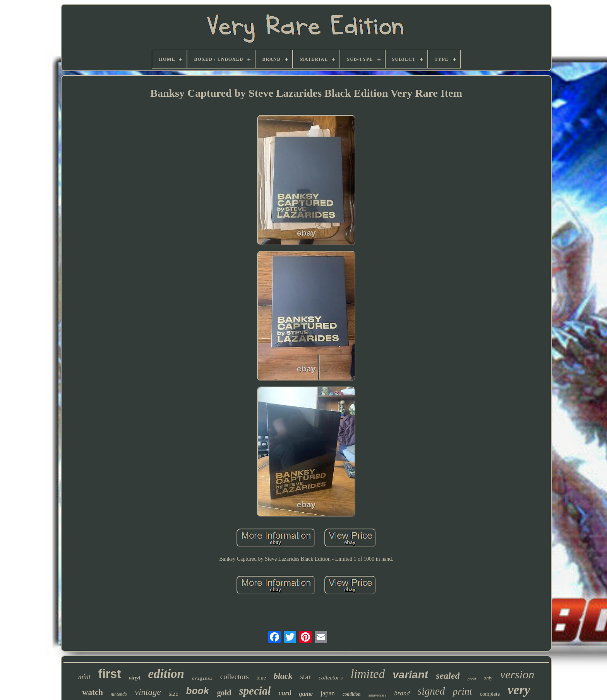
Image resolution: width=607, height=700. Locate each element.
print (462, 691)
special (255, 691)
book (198, 692)
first (110, 674)
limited (368, 674)
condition (352, 694)
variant (410, 675)
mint (84, 677)
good (472, 679)
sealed (448, 676)
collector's (331, 678)
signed (431, 691)
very (519, 690)
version (517, 674)
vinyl (134, 678)
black (283, 676)
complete (490, 694)
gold (224, 693)
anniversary (377, 695)
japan (328, 693)
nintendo (119, 694)
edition (166, 674)
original (202, 679)
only (488, 678)
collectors (235, 677)
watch (93, 692)
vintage (148, 692)
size (174, 694)
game (306, 694)
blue (261, 678)
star (306, 677)
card (285, 693)
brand (402, 693)
